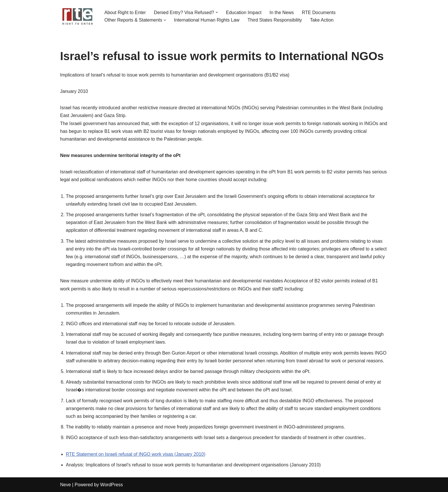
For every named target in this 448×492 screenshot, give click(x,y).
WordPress (111, 485)
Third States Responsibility (275, 20)
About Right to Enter (125, 13)
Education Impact (244, 13)
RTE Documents (319, 13)
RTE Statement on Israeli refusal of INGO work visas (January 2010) (136, 454)
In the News (282, 13)
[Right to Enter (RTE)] (77, 16)
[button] (217, 12)
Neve (65, 485)
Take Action (322, 20)
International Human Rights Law (207, 20)
